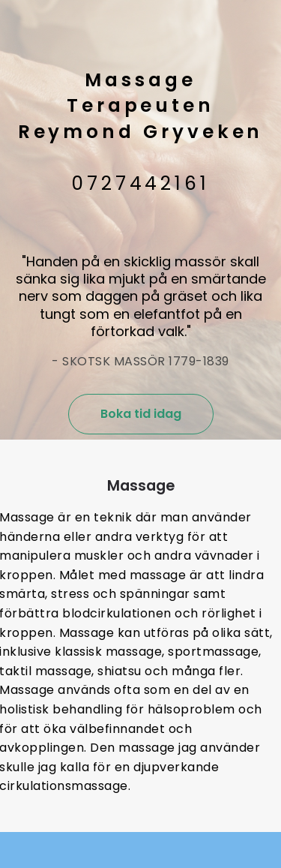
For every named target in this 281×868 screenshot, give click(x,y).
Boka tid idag (141, 414)
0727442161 (140, 183)
